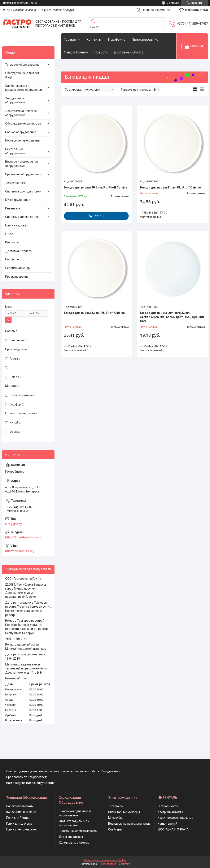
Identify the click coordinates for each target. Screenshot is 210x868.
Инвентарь (13, 208)
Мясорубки (116, 818)
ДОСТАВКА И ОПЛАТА (173, 829)
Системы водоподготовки (23, 191)
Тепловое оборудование (22, 65)
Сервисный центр (17, 268)
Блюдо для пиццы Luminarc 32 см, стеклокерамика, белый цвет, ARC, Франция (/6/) (172, 317)
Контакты (94, 40)
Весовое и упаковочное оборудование (22, 164)
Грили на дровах (17, 225)
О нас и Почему (76, 52)
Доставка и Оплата (129, 52)
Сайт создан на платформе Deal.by (105, 860)
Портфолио (117, 40)
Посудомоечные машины (23, 140)
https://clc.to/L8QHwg (20, 551)
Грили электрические (21, 829)
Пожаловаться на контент (114, 864)
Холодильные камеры (74, 843)
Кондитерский (167, 824)
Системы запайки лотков (22, 217)
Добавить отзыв (196, 10)
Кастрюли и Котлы (170, 812)
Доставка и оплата (18, 251)
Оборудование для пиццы (23, 123)
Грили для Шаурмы (19, 824)
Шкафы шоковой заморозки (78, 831)
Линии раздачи (16, 183)
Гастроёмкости (168, 806)
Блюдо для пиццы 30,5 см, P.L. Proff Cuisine (96, 187)
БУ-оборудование (18, 200)
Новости (101, 52)
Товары (70, 40)
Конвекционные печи (21, 812)
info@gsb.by (14, 524)
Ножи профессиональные (175, 818)
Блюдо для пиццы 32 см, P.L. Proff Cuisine (94, 313)
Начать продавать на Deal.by (20, 3)
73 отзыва (173, 3)
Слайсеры (115, 829)
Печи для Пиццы (18, 818)
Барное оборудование (21, 132)
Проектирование (145, 40)
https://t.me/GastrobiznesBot (25, 537)
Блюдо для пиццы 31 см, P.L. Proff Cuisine (170, 187)
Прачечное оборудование (23, 174)
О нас (9, 234)
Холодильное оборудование (15, 100)
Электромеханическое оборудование (21, 113)
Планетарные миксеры (124, 812)
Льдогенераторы (71, 837)
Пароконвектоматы (20, 806)
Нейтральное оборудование (15, 151)
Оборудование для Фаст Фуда (22, 75)
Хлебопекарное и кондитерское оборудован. (24, 88)
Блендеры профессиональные (129, 824)
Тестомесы (116, 806)
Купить (99, 216)
